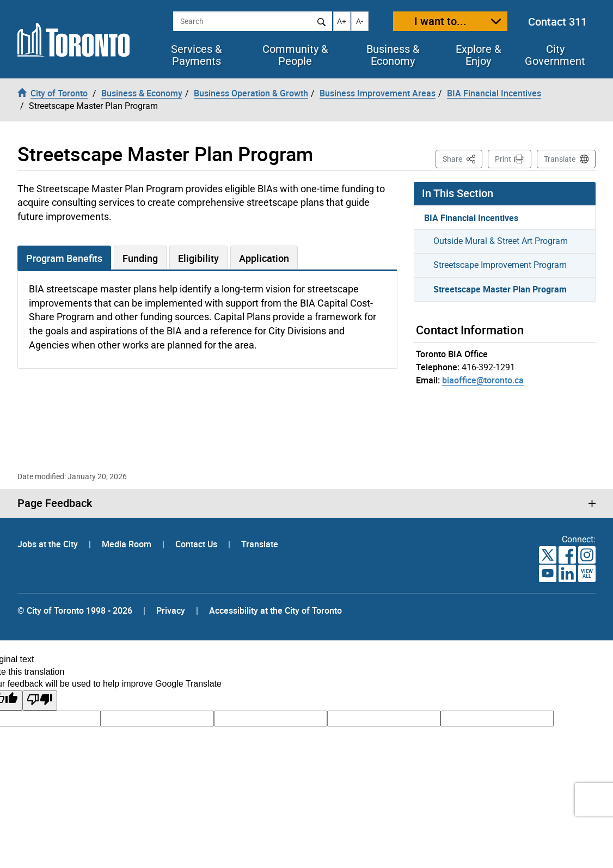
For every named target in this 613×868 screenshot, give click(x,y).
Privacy (171, 610)
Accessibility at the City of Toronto (275, 610)
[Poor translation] (40, 701)
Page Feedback (55, 503)
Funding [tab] (140, 258)
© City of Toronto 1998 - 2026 (75, 610)
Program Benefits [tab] (64, 258)
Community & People (295, 55)
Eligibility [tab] (198, 258)
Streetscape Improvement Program (500, 265)
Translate (560, 159)
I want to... (440, 21)
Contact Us (197, 544)
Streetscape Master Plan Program (500, 289)
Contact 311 (557, 22)
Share (462, 158)
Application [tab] (264, 258)
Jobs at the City (49, 544)
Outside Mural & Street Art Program (501, 241)
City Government (555, 55)
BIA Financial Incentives (471, 218)
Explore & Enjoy (478, 55)
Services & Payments (196, 55)
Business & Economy (393, 55)
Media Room (128, 544)
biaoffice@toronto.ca (483, 380)
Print (503, 159)
